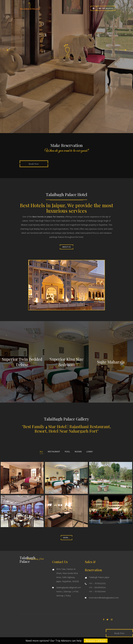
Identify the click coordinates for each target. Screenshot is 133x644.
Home (59, 592)
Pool (67, 452)
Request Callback (96, 641)
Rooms (78, 452)
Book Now (34, 164)
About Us (66, 247)
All (41, 452)
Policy (68, 596)
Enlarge (22, 478)
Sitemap (68, 592)
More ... (66, 538)
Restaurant (54, 452)
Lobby (90, 452)
